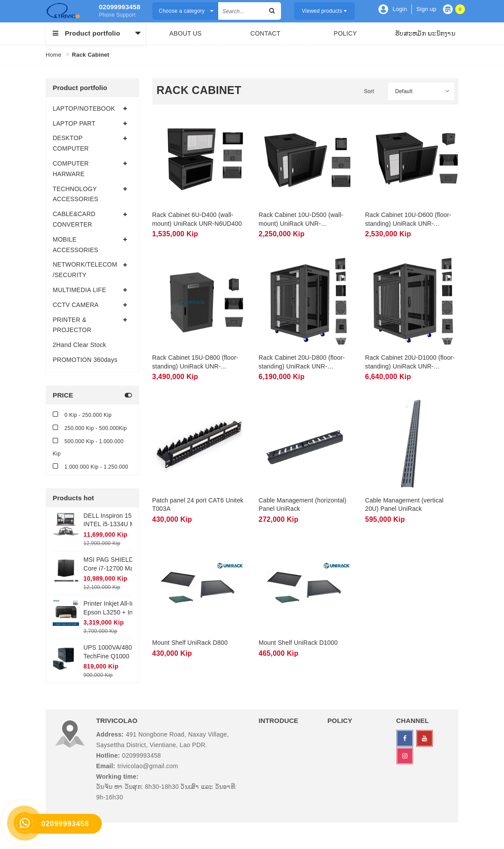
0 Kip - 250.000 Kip (82, 414)
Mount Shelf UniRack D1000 (298, 643)
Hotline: (108, 755)
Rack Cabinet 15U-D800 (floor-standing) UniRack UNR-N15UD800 (195, 366)
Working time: (117, 777)
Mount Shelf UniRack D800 (190, 643)
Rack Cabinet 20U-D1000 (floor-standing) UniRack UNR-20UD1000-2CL (410, 366)
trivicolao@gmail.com (148, 766)
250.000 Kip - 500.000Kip (90, 428)
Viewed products (325, 11)
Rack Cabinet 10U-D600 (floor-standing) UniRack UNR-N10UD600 (408, 223)
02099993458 (119, 7)
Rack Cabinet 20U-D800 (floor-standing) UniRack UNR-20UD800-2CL (302, 366)
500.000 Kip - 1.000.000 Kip (88, 447)
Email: (106, 766)
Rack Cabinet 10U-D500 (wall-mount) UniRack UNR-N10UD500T (301, 223)
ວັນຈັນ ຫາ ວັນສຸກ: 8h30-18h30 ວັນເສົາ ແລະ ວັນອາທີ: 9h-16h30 (166, 792)
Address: (110, 734)
